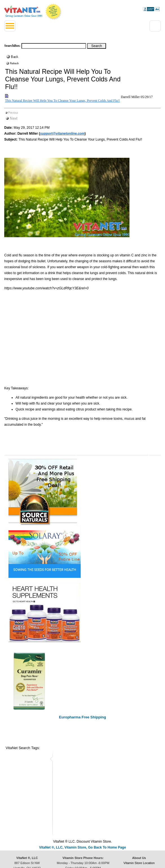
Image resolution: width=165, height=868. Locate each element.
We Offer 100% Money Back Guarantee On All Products (54, 12)
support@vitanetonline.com (62, 134)
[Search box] (54, 46)
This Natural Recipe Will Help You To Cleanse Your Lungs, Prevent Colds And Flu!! (63, 101)
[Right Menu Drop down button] (155, 26)
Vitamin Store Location (139, 863)
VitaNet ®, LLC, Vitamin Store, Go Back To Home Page (82, 847)
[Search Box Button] (97, 46)
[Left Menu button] (10, 26)
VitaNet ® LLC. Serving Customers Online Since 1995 (23, 12)
